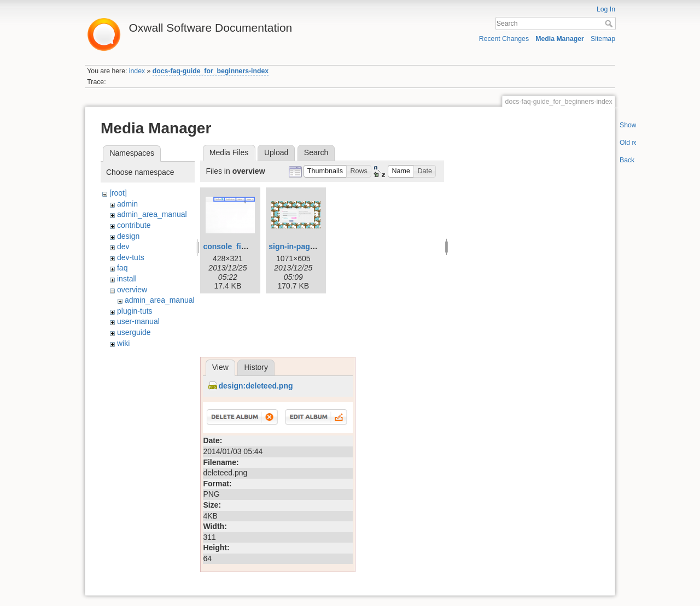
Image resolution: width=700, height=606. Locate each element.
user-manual (138, 321)
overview (132, 290)
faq (122, 268)
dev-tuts (131, 257)
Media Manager (560, 39)
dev (123, 246)
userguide (134, 332)
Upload (276, 152)
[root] (118, 193)
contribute (134, 225)
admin (127, 204)
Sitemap (603, 39)
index (137, 71)
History (256, 367)
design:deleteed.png (255, 386)
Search (610, 23)
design (128, 236)
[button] (325, 171)
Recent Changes (504, 39)
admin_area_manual (152, 214)
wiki (123, 343)
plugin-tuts (135, 311)
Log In (606, 9)
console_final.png (235, 246)
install (127, 279)
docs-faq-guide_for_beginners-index (211, 71)
